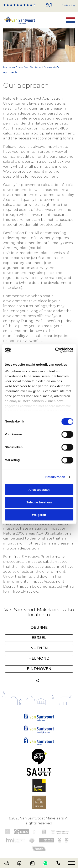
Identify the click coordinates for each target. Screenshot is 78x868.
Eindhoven (39, 669)
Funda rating (68, 5)
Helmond (39, 658)
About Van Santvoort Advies (34, 67)
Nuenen (39, 648)
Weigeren (39, 515)
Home (7, 67)
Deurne (39, 627)
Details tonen (55, 477)
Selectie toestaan (39, 502)
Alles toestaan (39, 490)
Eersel (39, 638)
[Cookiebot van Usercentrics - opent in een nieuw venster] (56, 350)
